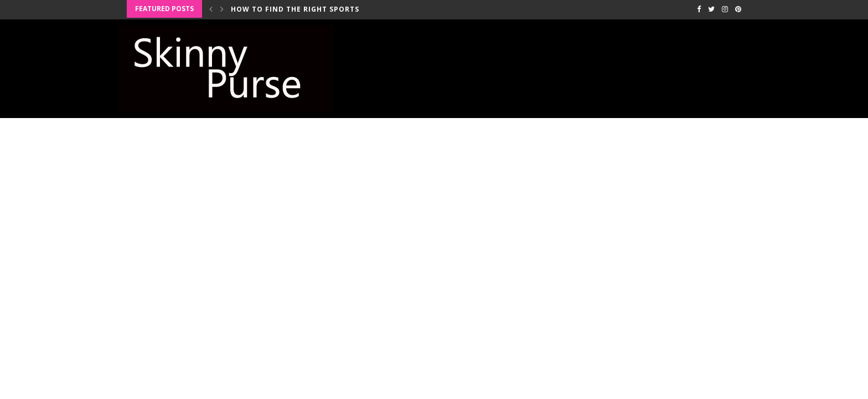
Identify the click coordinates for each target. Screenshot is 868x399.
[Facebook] (699, 9)
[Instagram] (725, 9)
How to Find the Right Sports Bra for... (317, 9)
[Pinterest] (738, 9)
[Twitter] (711, 9)
